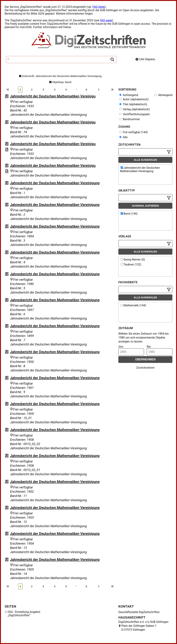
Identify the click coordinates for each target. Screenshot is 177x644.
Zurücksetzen (145, 368)
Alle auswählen (145, 160)
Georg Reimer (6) (133, 260)
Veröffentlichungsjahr (135, 114)
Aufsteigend (129, 95)
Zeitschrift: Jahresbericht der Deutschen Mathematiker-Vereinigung (60, 76)
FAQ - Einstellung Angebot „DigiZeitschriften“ (24, 614)
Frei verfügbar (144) (133, 132)
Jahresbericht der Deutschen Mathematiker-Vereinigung (55, 183)
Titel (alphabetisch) (133, 104)
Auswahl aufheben (145, 206)
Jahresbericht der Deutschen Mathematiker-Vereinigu (53, 96)
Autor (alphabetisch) (134, 99)
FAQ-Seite (99, 7)
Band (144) (129, 214)
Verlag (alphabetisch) (134, 109)
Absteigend (163, 95)
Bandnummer (130, 119)
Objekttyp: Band (60, 82)
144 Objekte (145, 59)
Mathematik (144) (133, 305)
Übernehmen (145, 359)
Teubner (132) (131, 264)
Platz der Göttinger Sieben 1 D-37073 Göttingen (139, 628)
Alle (123, 137)
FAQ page (106, 20)
